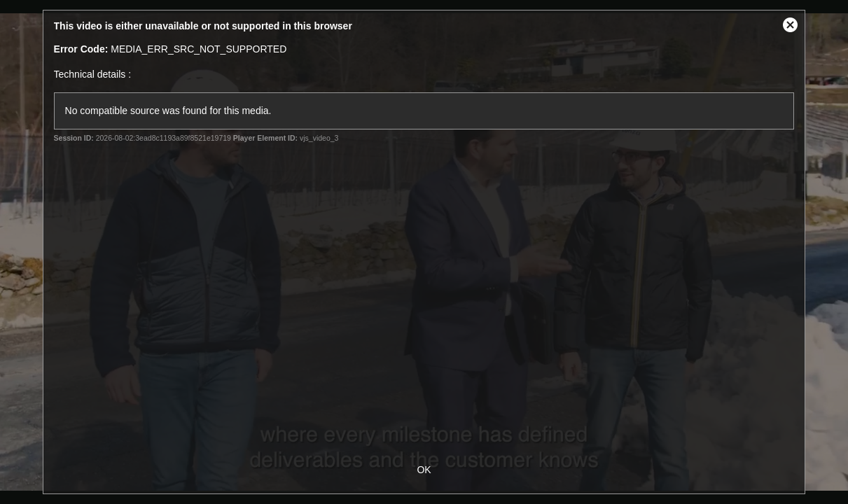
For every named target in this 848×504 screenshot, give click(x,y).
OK (424, 470)
